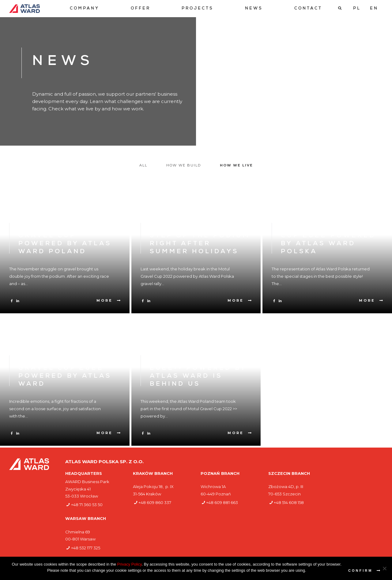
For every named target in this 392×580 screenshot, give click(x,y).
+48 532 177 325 (86, 548)
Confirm (360, 570)
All (143, 165)
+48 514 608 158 (289, 502)
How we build (184, 165)
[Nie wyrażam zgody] (384, 568)
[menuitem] (85, 9)
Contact (308, 9)
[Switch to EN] (374, 9)
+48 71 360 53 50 (87, 505)
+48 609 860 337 (155, 502)
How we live (236, 165)
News (254, 9)
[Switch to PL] (357, 9)
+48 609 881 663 (222, 502)
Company (85, 9)
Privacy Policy (130, 564)
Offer (141, 9)
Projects (198, 9)
